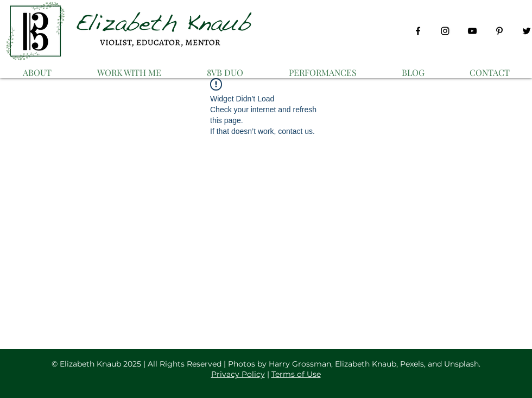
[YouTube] (472, 31)
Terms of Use (296, 374)
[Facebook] (418, 31)
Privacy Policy (238, 374)
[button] (129, 68)
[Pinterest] (499, 31)
